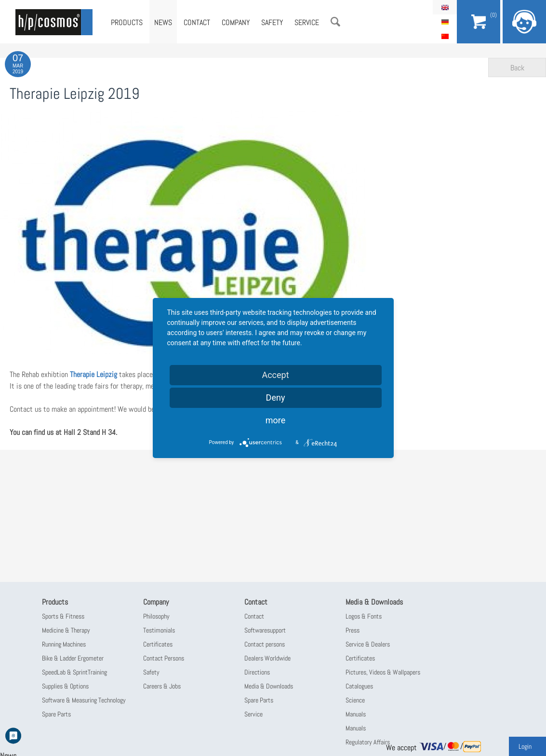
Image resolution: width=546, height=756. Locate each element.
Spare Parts (56, 714)
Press (353, 630)
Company (236, 22)
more (276, 420)
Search (335, 22)
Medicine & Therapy (66, 630)
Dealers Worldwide (267, 658)
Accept (275, 375)
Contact (197, 22)
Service (307, 22)
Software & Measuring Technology (84, 700)
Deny (276, 398)
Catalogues (359, 686)
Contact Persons (164, 658)
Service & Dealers (368, 644)
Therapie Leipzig (94, 374)
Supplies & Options (65, 686)
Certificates (158, 644)
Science (355, 700)
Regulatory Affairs (368, 742)
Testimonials (159, 630)
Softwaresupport (265, 630)
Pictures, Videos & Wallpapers (383, 672)
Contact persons (265, 644)
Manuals (356, 714)
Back (517, 68)
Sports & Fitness (63, 616)
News (163, 22)
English (445, 7)
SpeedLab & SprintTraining (74, 672)
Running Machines (64, 644)
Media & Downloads (269, 686)
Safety (272, 22)
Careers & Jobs (162, 686)
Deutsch (445, 22)
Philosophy (156, 616)
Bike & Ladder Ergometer (73, 658)
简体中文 (445, 36)
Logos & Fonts (364, 616)
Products (127, 22)
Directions (257, 672)
